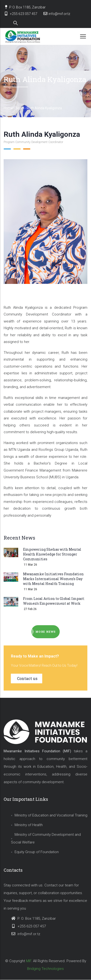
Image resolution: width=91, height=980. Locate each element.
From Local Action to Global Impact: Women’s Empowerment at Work (54, 601)
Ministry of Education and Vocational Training (51, 815)
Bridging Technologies (45, 969)
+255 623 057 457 (21, 14)
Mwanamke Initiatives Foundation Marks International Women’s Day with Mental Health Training (53, 579)
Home (8, 108)
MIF (29, 961)
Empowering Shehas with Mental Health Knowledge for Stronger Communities (52, 554)
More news (45, 632)
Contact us (27, 678)
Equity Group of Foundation (37, 852)
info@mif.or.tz (57, 14)
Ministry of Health (29, 825)
